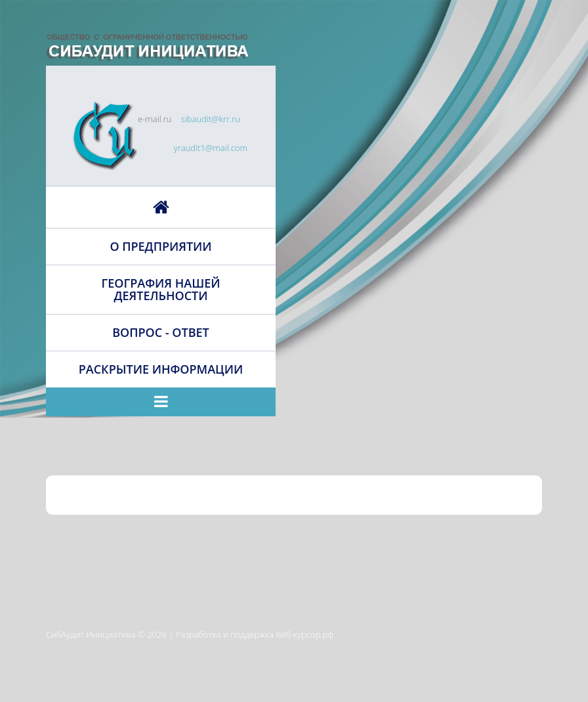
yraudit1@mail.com (211, 148)
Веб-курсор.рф (304, 634)
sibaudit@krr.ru (211, 119)
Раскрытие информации (161, 369)
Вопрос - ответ (161, 332)
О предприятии (160, 246)
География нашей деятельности (161, 289)
